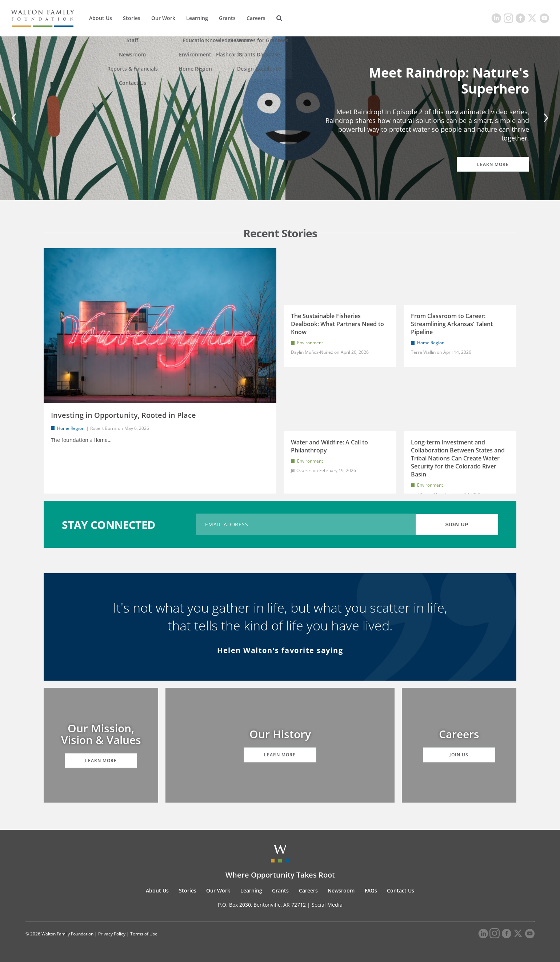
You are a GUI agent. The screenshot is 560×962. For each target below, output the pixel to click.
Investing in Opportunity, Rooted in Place (123, 415)
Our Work (163, 18)
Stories (132, 18)
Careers (256, 18)
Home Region (71, 428)
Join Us (459, 755)
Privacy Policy (112, 934)
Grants (227, 18)
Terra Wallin (423, 352)
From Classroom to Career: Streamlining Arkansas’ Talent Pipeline (452, 324)
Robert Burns (103, 428)
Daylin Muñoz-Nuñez (313, 352)
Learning (197, 18)
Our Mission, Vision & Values (101, 734)
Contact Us (401, 890)
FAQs (371, 890)
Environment (310, 343)
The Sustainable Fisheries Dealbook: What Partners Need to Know (337, 324)
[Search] (279, 18)
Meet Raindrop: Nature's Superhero (449, 80)
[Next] (545, 118)
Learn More (493, 164)
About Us (101, 18)
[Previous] (15, 118)
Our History (280, 734)
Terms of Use (144, 934)
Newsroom (341, 890)
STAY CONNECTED (109, 524)
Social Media (327, 905)
